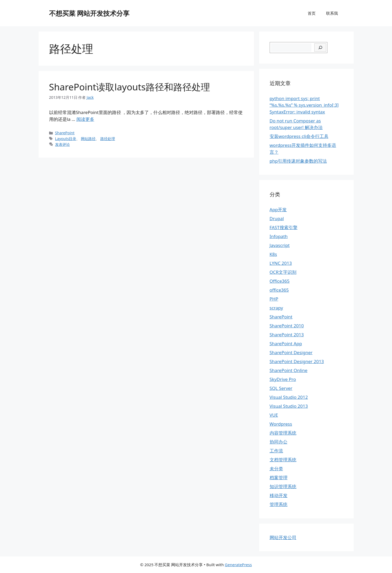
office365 (279, 290)
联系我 (332, 13)
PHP (274, 299)
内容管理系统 (283, 433)
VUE (274, 415)
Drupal (277, 218)
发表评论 (62, 144)
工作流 (276, 451)
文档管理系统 (283, 460)
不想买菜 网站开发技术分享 (89, 13)
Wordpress (281, 424)
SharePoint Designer (291, 352)
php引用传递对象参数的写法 (298, 161)
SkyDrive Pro (283, 379)
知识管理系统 (283, 486)
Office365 (280, 281)
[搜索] (320, 48)
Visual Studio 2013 (289, 406)
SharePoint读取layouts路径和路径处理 (130, 87)
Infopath (279, 236)
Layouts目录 (66, 139)
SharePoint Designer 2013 (297, 361)
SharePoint (65, 133)
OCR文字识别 (283, 272)
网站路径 (88, 139)
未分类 (276, 469)
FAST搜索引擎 (284, 227)
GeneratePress (238, 565)
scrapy (276, 308)
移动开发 (279, 495)
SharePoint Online (289, 370)
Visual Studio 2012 (289, 397)
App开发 (278, 210)
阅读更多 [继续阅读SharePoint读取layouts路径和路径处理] (85, 119)
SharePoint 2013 (287, 335)
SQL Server (281, 388)
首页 (312, 13)
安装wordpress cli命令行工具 (299, 136)
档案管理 (279, 478)
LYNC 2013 (281, 263)
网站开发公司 (283, 537)
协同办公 (279, 442)
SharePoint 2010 (287, 326)
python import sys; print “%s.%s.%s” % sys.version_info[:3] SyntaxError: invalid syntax (304, 105)
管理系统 (279, 504)
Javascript (280, 245)
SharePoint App (286, 344)
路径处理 (108, 139)
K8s (273, 254)
